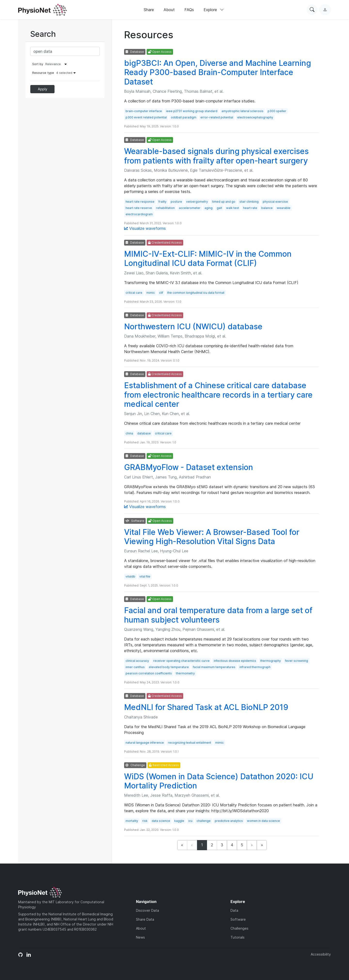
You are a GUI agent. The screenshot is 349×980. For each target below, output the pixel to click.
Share (149, 10)
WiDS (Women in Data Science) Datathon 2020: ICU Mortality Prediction (219, 781)
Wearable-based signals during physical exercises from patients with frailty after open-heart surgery (216, 156)
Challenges (239, 928)
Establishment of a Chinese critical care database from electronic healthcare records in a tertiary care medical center (218, 395)
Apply (43, 89)
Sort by (38, 64)
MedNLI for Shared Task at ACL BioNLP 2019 (206, 707)
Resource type (55, 73)
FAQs (189, 10)
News (140, 937)
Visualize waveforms (145, 228)
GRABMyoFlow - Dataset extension (189, 467)
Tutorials (238, 937)
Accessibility (321, 954)
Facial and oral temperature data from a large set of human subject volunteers (218, 615)
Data (234, 910)
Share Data (145, 919)
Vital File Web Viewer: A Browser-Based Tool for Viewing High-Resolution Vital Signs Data (212, 537)
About (169, 10)
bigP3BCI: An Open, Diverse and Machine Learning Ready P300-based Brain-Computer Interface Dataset (218, 72)
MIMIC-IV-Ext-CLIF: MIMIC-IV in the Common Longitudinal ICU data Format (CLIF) (208, 259)
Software (238, 919)
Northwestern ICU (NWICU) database (193, 327)
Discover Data (147, 910)
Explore (214, 10)
